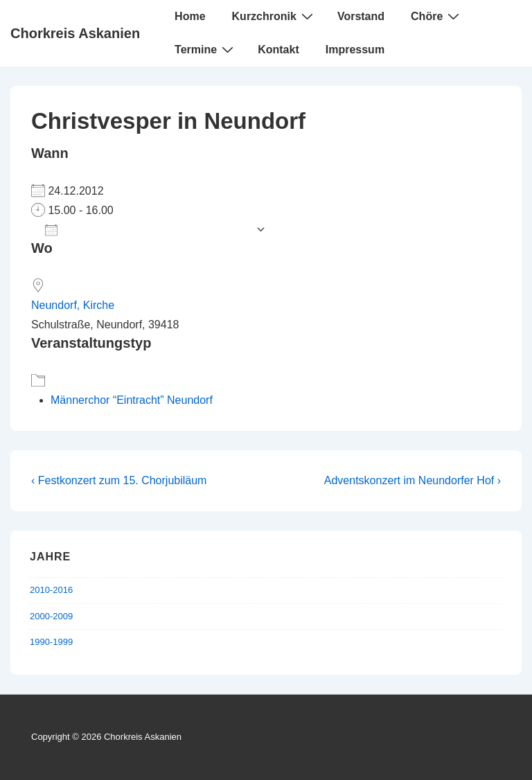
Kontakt (278, 50)
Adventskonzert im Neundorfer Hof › (413, 480)
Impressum (355, 50)
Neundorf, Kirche (73, 305)
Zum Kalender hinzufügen (147, 230)
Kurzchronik (274, 16)
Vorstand (361, 16)
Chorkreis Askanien (75, 33)
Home (190, 16)
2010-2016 (51, 590)
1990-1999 (51, 642)
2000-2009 (51, 616)
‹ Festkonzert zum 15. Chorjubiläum (119, 480)
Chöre (437, 16)
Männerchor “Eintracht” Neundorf (132, 400)
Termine (206, 49)
